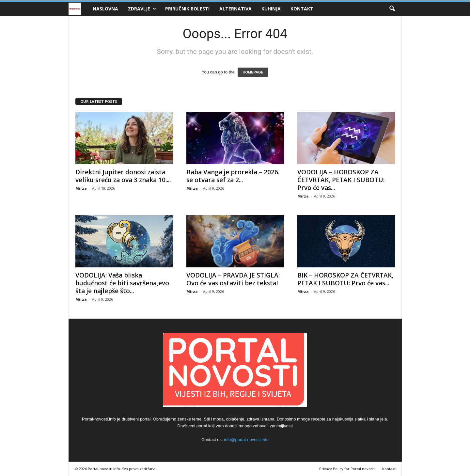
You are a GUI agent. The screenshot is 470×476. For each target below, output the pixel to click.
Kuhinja (271, 9)
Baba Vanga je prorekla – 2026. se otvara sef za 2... (233, 176)
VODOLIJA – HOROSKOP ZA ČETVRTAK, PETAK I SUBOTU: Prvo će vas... (341, 180)
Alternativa (235, 9)
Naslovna (105, 9)
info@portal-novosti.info (246, 440)
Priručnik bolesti (187, 9)
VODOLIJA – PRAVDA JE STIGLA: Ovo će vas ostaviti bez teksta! (233, 279)
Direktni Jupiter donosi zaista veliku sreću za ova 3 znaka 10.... (123, 176)
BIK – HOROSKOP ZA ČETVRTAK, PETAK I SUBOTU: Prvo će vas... (345, 279)
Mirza (81, 188)
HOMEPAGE (253, 72)
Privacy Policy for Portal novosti (347, 469)
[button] (392, 9)
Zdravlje (142, 9)
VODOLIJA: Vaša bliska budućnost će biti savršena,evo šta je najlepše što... (122, 283)
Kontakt (302, 9)
